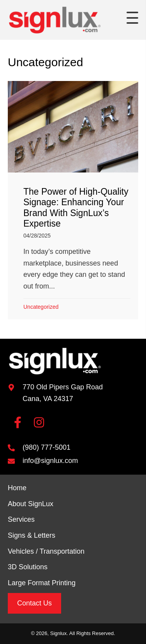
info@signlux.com (50, 461)
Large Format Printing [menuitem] (42, 583)
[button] (132, 18)
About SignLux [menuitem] (31, 504)
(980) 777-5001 (47, 447)
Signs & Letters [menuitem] (32, 535)
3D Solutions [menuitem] (28, 567)
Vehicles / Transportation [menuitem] (46, 551)
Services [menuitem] (21, 519)
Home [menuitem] (17, 488)
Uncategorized (41, 307)
